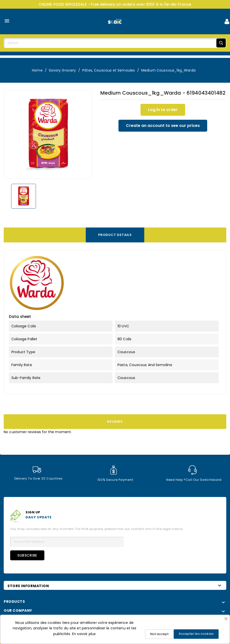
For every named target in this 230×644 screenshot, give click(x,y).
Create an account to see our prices (163, 126)
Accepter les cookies (196, 634)
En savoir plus (84, 634)
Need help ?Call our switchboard (194, 474)
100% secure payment (115, 474)
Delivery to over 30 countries (38, 474)
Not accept (159, 634)
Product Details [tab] (115, 235)
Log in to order (163, 110)
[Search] (115, 43)
